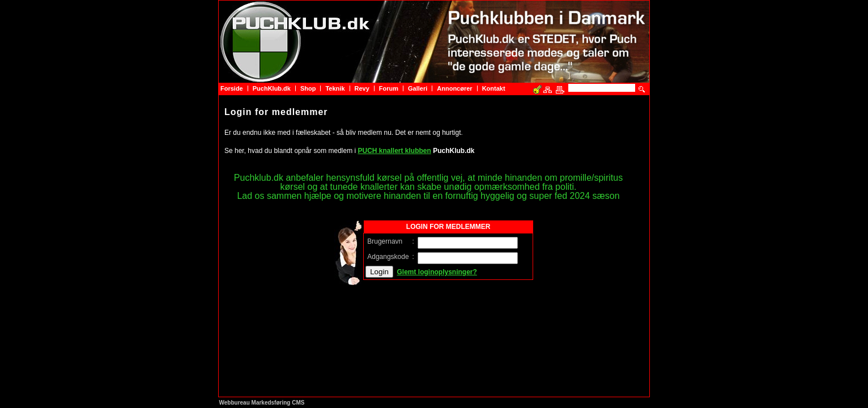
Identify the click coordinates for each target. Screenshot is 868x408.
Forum (389, 88)
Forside (232, 88)
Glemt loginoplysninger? (437, 272)
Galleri (418, 88)
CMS (298, 403)
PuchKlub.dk (272, 88)
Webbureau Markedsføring (255, 403)
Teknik (335, 88)
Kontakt (494, 88)
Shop (308, 88)
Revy (362, 88)
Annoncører (454, 88)
